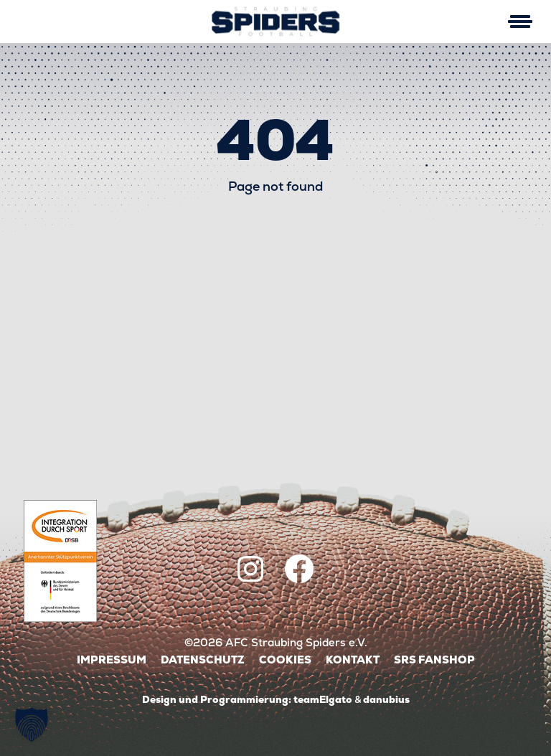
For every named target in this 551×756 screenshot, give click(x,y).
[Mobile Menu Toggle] (520, 22)
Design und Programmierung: (217, 699)
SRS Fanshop (434, 660)
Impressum (112, 660)
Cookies (285, 660)
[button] (32, 724)
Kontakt (353, 660)
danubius (386, 699)
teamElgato (323, 699)
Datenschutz (203, 660)
